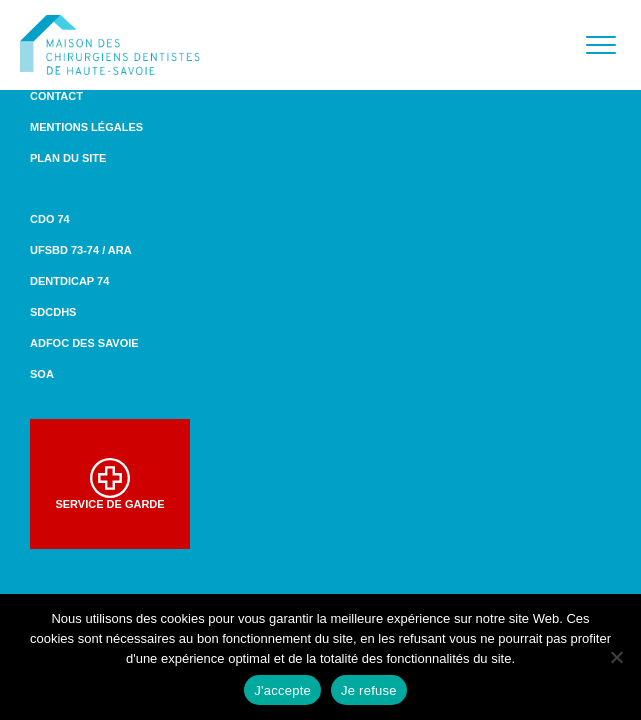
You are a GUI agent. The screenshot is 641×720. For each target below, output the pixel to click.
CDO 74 (50, 219)
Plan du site (68, 158)
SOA (42, 374)
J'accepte (282, 690)
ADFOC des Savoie (84, 343)
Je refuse (369, 690)
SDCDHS (53, 312)
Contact (56, 96)
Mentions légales (86, 127)
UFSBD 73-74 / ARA (81, 250)
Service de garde (109, 484)
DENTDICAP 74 (69, 281)
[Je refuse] (616, 657)
